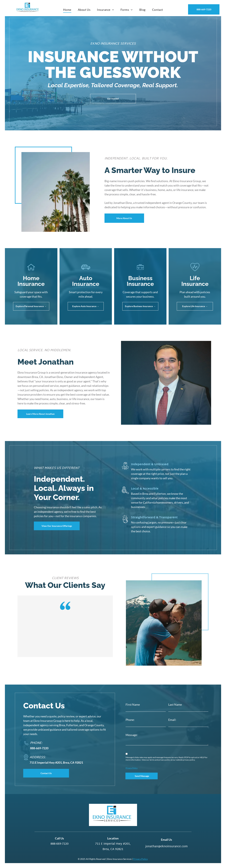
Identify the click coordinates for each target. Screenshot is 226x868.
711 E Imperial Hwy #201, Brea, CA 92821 (113, 847)
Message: (132, 735)
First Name (133, 704)
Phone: (130, 720)
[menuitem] (67, 10)
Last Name (175, 704)
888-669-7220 (39, 748)
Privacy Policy (132, 768)
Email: (172, 720)
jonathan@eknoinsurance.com (166, 847)
